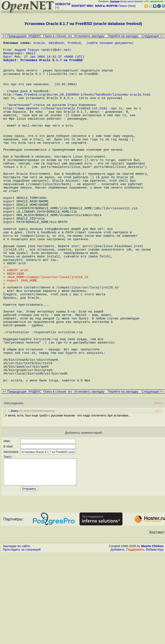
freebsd (74, 43)
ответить (49, 496)
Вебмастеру (155, 640)
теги (132, 6)
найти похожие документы (110, 43)
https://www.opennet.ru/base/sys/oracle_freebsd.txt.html (55, 125)
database (56, 43)
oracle (39, 43)
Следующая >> (152, 36)
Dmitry (15, 496)
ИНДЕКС (35, 36)
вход (124, 1)
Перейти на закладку (123, 36)
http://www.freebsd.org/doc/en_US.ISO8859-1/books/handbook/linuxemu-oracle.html (77, 108)
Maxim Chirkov (152, 636)
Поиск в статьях (55, 36)
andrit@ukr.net (56, 52)
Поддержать (135, 640)
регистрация (135, 1)
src (70, 36)
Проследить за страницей (22, 640)
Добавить (118, 640)
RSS (158, 488)
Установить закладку (89, 36)
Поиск (123, 6)
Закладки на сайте (16, 636)
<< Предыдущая (15, 36)
